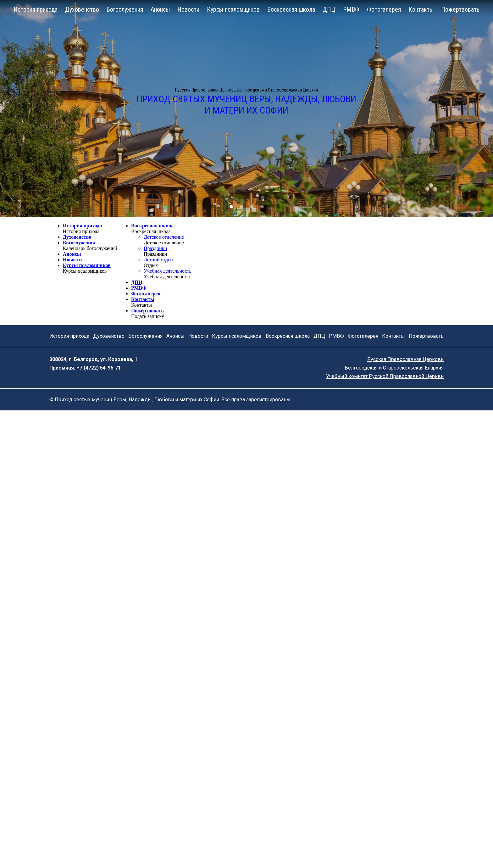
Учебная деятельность (168, 271)
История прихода (36, 9)
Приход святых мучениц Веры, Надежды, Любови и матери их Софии (246, 105)
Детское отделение (164, 237)
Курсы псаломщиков (233, 9)
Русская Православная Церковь (405, 359)
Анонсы (160, 9)
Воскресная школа (291, 9)
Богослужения (125, 9)
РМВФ (351, 9)
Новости (188, 9)
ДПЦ (329, 9)
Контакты (421, 9)
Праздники (155, 248)
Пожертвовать (460, 9)
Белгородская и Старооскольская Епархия (394, 368)
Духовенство (82, 9)
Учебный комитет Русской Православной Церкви (385, 376)
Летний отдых (159, 260)
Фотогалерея (384, 9)
